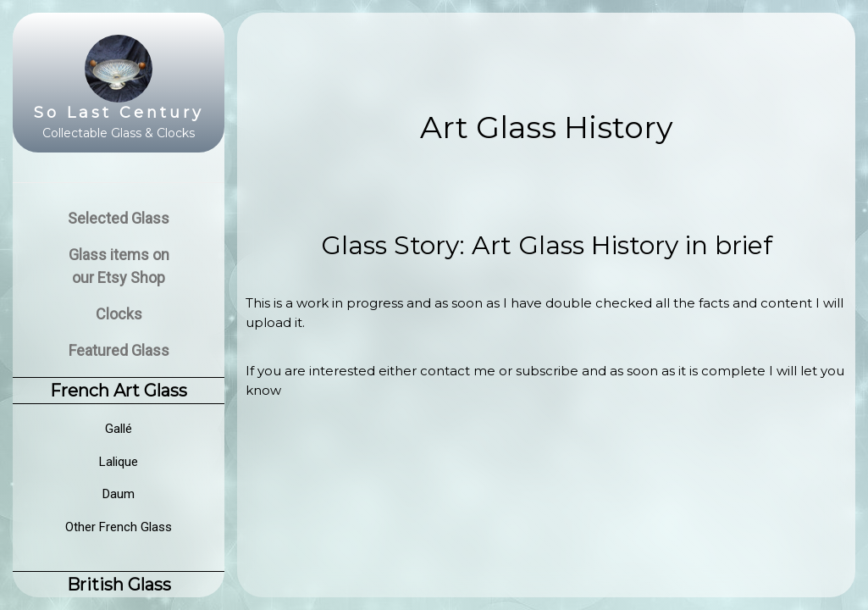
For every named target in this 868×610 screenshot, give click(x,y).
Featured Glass (119, 350)
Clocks (119, 314)
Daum (119, 494)
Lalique (119, 462)
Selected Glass (119, 218)
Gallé (119, 429)
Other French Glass (119, 527)
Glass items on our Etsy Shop (119, 266)
